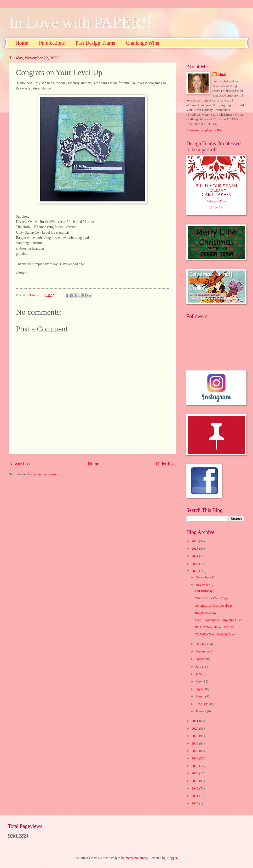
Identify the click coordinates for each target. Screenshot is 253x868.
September (203, 651)
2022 (195, 571)
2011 (195, 796)
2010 (195, 803)
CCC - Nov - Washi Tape (212, 598)
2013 (195, 781)
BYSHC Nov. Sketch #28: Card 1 (217, 627)
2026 (195, 541)
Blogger (172, 858)
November (203, 585)
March (200, 696)
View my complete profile (204, 130)
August (201, 659)
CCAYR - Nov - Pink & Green (215, 634)
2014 (195, 773)
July (199, 667)
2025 (195, 549)
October (201, 644)
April (199, 689)
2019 (195, 736)
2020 (195, 729)
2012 (195, 788)
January (201, 711)
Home (22, 43)
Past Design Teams (95, 43)
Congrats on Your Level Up (213, 606)
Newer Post (20, 464)
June (199, 674)
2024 (195, 556)
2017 (195, 751)
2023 (195, 564)
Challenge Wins (142, 43)
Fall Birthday (204, 591)
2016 (195, 758)
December (203, 577)
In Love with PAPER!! (80, 22)
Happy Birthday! (206, 613)
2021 (195, 721)
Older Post (166, 464)
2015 (195, 766)
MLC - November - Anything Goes (218, 620)
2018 (195, 743)
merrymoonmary (137, 858)
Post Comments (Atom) (44, 474)
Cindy (222, 75)
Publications (52, 43)
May (199, 681)
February (202, 704)
